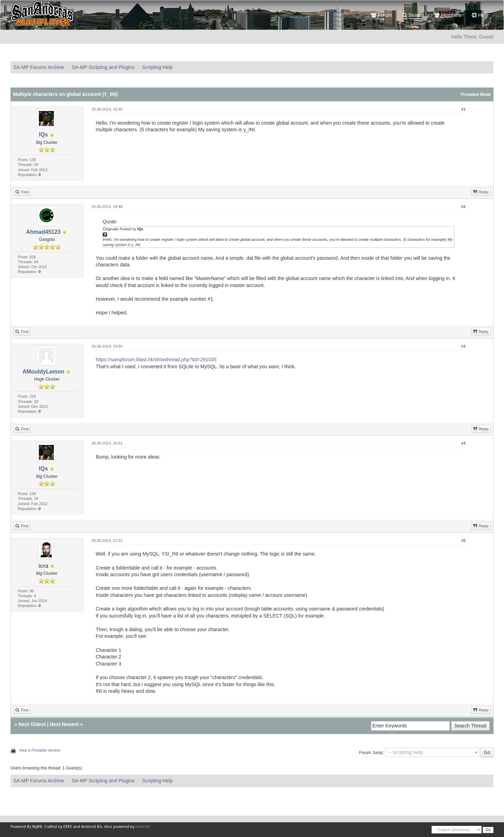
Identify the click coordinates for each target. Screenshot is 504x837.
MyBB (37, 827)
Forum (381, 15)
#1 (463, 109)
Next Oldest (32, 724)
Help (480, 15)
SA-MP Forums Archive (39, 67)
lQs (43, 135)
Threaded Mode (475, 95)
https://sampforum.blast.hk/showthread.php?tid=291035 (156, 360)
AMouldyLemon (43, 372)
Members (448, 15)
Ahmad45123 (44, 232)
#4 (463, 443)
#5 (463, 540)
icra (43, 566)
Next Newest (64, 724)
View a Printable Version (40, 750)
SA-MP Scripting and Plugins (103, 67)
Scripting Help (157, 67)
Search (413, 15)
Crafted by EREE (58, 827)
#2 (463, 207)
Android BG (92, 827)
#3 (463, 346)
